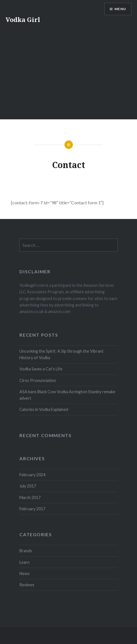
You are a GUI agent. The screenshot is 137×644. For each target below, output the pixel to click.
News (24, 573)
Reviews (27, 585)
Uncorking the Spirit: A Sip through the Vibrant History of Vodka (61, 354)
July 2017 (28, 486)
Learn (24, 562)
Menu (120, 9)
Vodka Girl (23, 19)
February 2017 (32, 509)
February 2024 (32, 475)
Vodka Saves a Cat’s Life (41, 369)
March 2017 (30, 497)
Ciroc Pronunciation (38, 380)
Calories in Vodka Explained (44, 409)
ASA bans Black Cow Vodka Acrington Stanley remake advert (67, 395)
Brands (26, 551)
